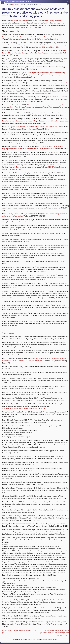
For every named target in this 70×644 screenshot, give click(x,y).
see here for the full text (19, 21)
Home (8, 4)
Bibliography (15, 4)
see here (11, 27)
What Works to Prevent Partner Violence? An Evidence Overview (37, 127)
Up (35, 631)
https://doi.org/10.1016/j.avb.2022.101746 (45, 47)
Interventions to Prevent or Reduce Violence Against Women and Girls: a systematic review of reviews (35, 37)
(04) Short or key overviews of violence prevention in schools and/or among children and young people (55, 633)
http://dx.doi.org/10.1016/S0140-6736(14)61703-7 (52, 85)
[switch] (68, 1)
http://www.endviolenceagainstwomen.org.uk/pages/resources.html (24, 408)
